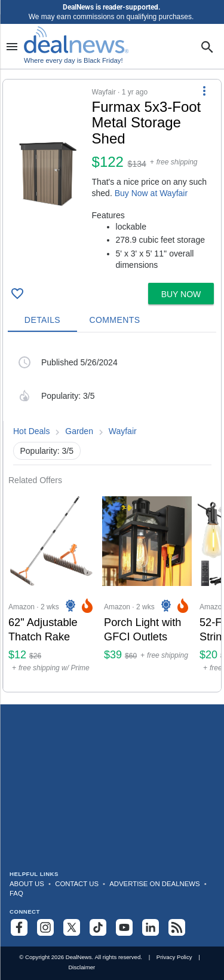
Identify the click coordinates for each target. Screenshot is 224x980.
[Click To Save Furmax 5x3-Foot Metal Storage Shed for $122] (17, 294)
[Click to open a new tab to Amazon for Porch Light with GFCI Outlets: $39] (147, 589)
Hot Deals (31, 431)
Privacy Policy (174, 957)
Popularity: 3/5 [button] (47, 451)
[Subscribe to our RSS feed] (177, 927)
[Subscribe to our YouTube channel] (124, 927)
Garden (79, 431)
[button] (112, 179)
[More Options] (204, 90)
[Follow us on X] (72, 927)
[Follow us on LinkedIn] (151, 927)
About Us (27, 884)
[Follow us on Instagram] (45, 927)
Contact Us (77, 884)
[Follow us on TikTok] (98, 927)
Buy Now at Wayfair (151, 193)
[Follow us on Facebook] (19, 927)
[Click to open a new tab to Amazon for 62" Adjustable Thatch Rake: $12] (51, 589)
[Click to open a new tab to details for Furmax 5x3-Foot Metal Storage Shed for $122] (47, 174)
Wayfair (123, 431)
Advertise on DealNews (154, 884)
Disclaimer (82, 967)
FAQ (16, 893)
